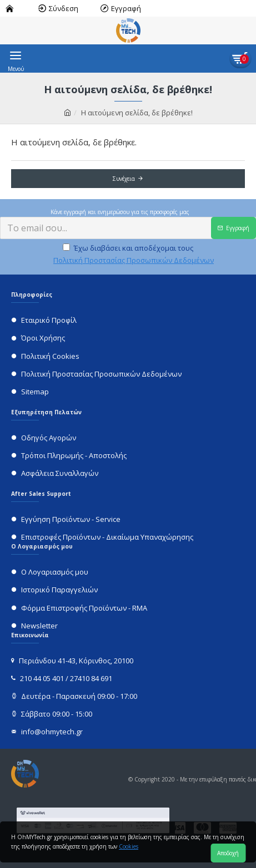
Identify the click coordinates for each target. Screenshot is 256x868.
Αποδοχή (228, 853)
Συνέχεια (124, 179)
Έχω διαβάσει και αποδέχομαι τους (134, 255)
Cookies (129, 846)
